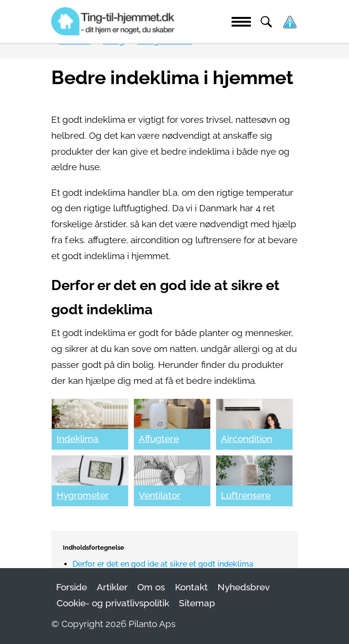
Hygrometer (83, 495)
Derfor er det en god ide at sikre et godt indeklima (163, 564)
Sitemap (197, 603)
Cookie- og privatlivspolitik (113, 603)
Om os (151, 587)
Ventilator (160, 495)
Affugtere (159, 439)
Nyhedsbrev (244, 587)
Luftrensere (246, 495)
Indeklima (78, 439)
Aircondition (247, 439)
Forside (72, 587)
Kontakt (191, 587)
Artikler (112, 587)
